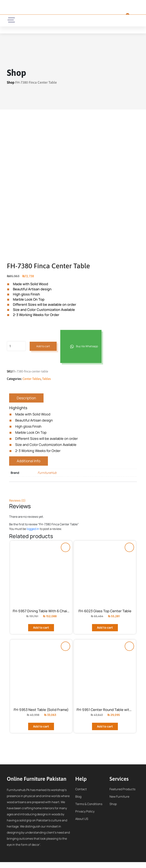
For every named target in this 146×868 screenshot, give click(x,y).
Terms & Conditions (89, 810)
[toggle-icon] (12, 20)
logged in (33, 529)
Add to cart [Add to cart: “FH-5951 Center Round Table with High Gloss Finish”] (105, 732)
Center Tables (32, 379)
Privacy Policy (85, 817)
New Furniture (119, 802)
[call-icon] (45, 20)
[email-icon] (56, 20)
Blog (78, 802)
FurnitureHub (47, 473)
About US (82, 825)
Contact (81, 795)
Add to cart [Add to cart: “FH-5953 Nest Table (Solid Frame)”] (41, 732)
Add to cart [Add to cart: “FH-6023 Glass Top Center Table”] (105, 630)
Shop (11, 82)
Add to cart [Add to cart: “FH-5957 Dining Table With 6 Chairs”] (41, 630)
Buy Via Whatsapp (81, 347)
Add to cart (43, 347)
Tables (46, 379)
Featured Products (122, 795)
